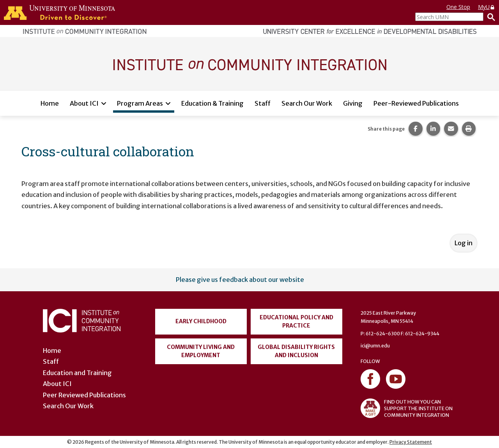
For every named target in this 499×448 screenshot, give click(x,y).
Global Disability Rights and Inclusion (296, 351)
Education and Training (77, 373)
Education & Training (212, 103)
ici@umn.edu (375, 346)
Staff (263, 103)
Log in (464, 243)
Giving (353, 103)
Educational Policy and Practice (296, 321)
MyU (487, 7)
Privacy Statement (411, 442)
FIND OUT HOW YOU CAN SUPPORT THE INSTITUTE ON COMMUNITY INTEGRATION (407, 408)
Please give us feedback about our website (240, 280)
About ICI (84, 103)
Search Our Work (307, 103)
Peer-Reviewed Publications (416, 103)
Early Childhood (201, 321)
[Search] (489, 17)
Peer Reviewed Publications (84, 395)
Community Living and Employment (201, 351)
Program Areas (140, 103)
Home (50, 103)
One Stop (458, 7)
